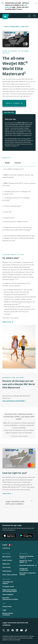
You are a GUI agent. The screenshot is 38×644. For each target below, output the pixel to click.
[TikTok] (26, 630)
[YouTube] (21, 630)
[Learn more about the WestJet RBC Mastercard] (8, 493)
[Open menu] (34, 16)
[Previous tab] (32, 163)
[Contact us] (6, 548)
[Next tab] (35, 163)
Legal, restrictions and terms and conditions (15, 624)
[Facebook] (13, 630)
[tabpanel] (19, 209)
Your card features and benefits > (14, 401)
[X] (4, 630)
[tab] (7, 163)
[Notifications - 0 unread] (29, 16)
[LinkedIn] (17, 630)
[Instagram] (8, 630)
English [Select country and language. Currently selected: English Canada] (7, 545)
